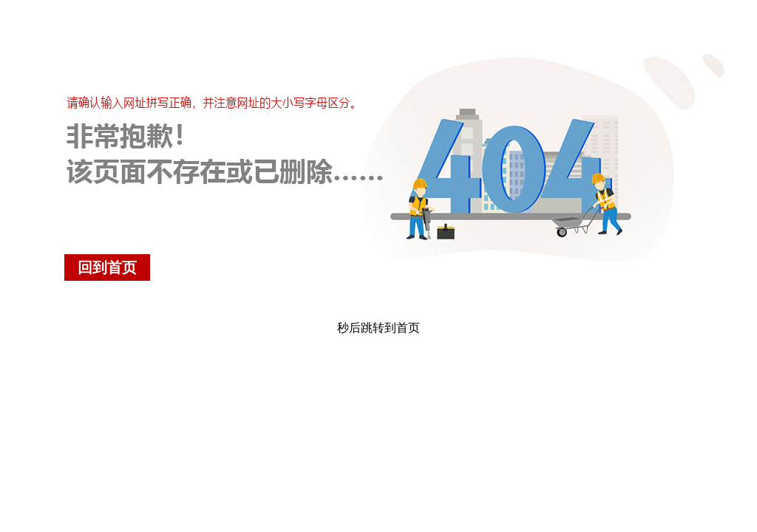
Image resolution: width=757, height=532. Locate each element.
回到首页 (107, 267)
